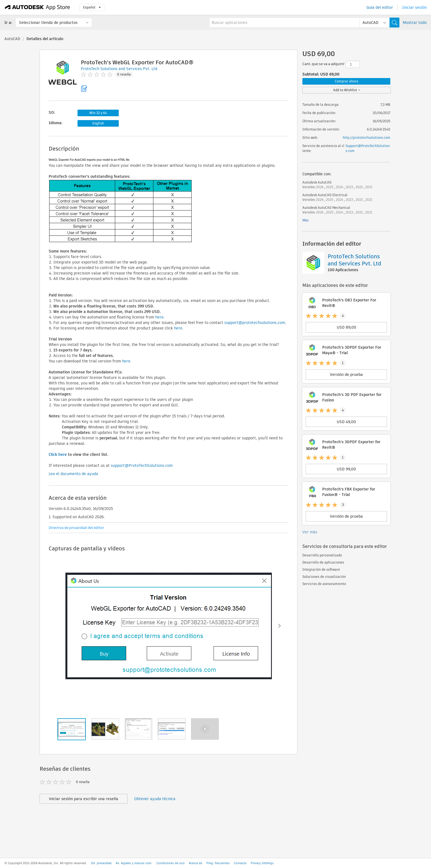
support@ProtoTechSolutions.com (142, 465)
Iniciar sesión (414, 7)
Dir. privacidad (101, 863)
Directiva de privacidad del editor (76, 528)
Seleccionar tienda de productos (48, 23)
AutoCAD (12, 39)
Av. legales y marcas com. (134, 863)
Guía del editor (380, 7)
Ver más (310, 532)
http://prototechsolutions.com (367, 138)
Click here (58, 454)
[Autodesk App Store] (38, 7)
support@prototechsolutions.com (255, 323)
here (159, 317)
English (98, 123)
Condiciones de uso (171, 863)
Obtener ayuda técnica (155, 799)
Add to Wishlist (347, 90)
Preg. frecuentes (218, 863)
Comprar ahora (346, 81)
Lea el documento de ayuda (73, 474)
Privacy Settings (262, 863)
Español (92, 7)
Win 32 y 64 (98, 113)
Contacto (240, 863)
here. (127, 361)
